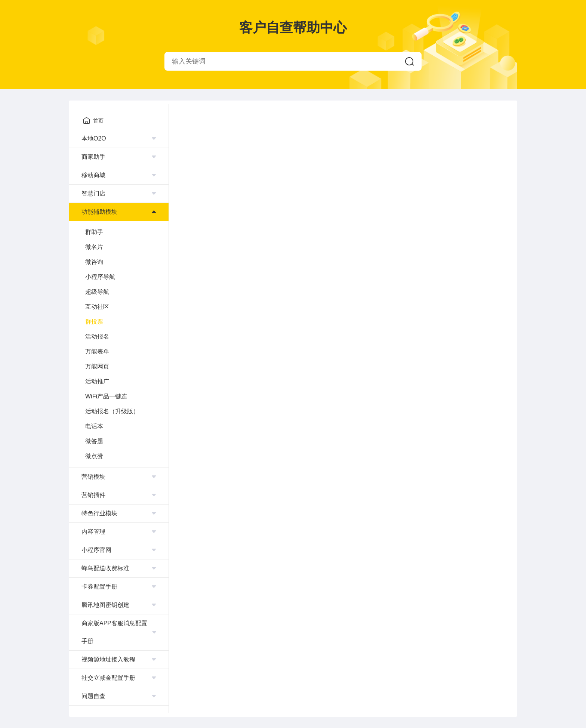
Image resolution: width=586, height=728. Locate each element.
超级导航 (97, 292)
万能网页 (97, 366)
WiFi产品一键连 (106, 396)
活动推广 (97, 381)
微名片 (94, 247)
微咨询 (94, 262)
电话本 (94, 426)
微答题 (94, 441)
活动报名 (97, 337)
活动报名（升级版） (112, 411)
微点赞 (94, 456)
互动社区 (97, 307)
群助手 (94, 232)
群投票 (94, 322)
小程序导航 (100, 277)
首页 (93, 120)
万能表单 (97, 351)
